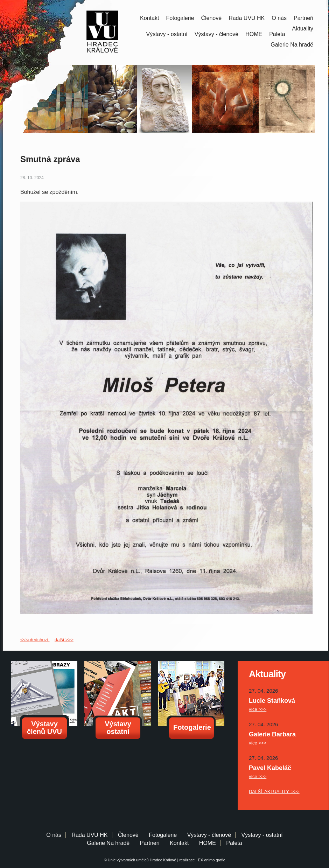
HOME (254, 34)
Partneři (303, 18)
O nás (279, 18)
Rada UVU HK (247, 18)
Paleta (277, 34)
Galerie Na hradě (108, 843)
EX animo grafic (211, 860)
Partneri (150, 843)
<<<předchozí (35, 640)
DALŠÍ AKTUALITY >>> (274, 792)
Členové (211, 18)
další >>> (64, 640)
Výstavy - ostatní (167, 34)
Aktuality (303, 29)
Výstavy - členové (216, 34)
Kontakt (149, 18)
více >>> (258, 709)
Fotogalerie (180, 18)
